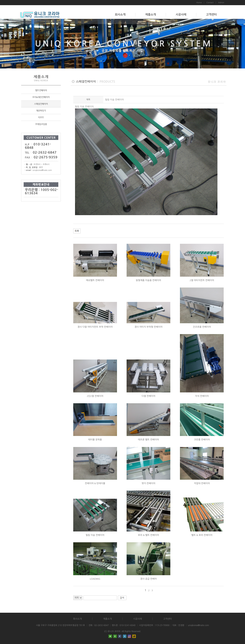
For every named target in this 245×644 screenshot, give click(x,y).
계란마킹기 (41, 111)
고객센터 (211, 14)
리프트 (41, 117)
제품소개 (151, 14)
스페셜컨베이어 (41, 104)
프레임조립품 (41, 124)
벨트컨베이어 (41, 90)
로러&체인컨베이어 (41, 97)
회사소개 (120, 14)
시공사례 (181, 14)
